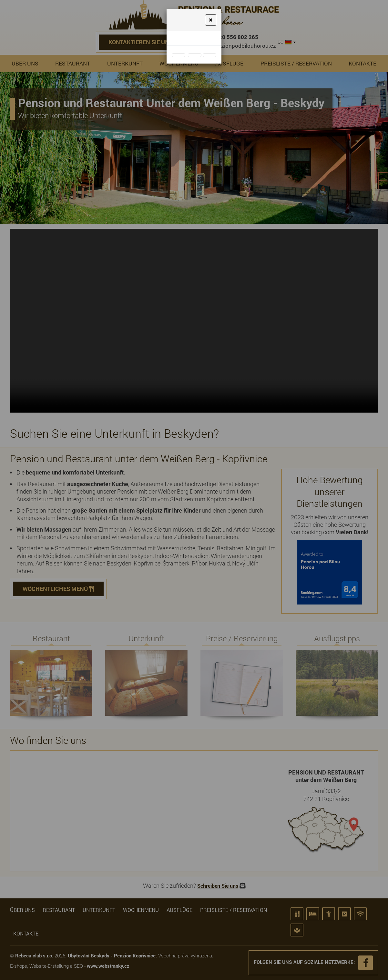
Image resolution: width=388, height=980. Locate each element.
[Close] (211, 20)
